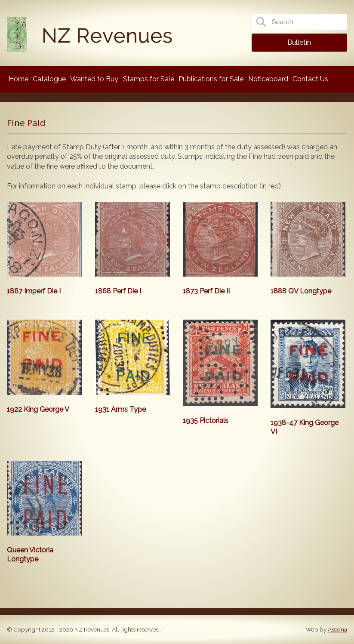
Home (18, 79)
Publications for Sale (211, 79)
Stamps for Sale (149, 79)
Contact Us (310, 79)
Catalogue (49, 79)
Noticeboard (268, 79)
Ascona (337, 629)
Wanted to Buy (94, 79)
